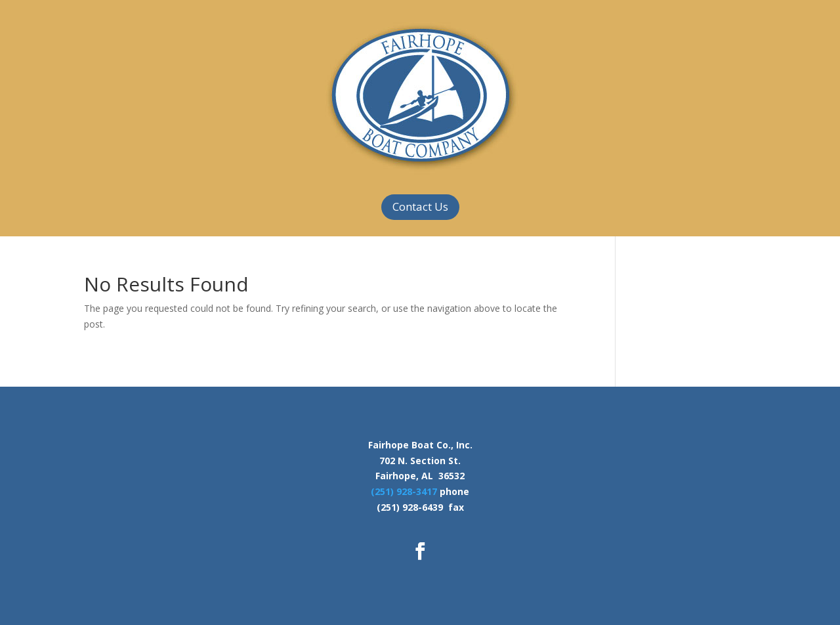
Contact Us (420, 206)
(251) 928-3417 (404, 491)
